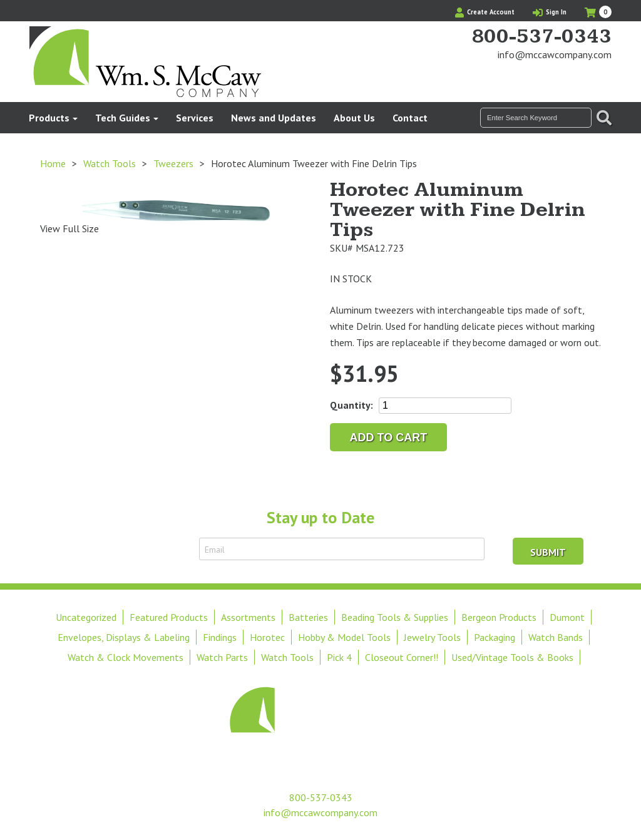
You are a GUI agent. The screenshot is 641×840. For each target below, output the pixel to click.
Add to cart (389, 438)
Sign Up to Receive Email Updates (119, 549)
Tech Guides (123, 118)
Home (53, 163)
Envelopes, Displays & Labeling (124, 637)
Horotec (267, 637)
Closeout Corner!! (402, 657)
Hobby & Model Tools (344, 637)
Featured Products (169, 617)
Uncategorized (86, 617)
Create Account (485, 12)
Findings (220, 637)
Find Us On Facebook (581, 78)
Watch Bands (556, 637)
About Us (354, 118)
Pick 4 (339, 657)
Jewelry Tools (432, 637)
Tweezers (173, 163)
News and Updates (274, 118)
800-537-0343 (541, 37)
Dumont (567, 617)
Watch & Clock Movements (126, 657)
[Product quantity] (445, 406)
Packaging (495, 637)
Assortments (248, 617)
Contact (410, 118)
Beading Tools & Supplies (395, 617)
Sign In (550, 12)
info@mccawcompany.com (555, 54)
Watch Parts (222, 657)
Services (195, 118)
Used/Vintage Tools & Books (512, 657)
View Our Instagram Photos (602, 78)
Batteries (308, 617)
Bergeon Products (499, 617)
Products (49, 118)
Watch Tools (110, 163)
